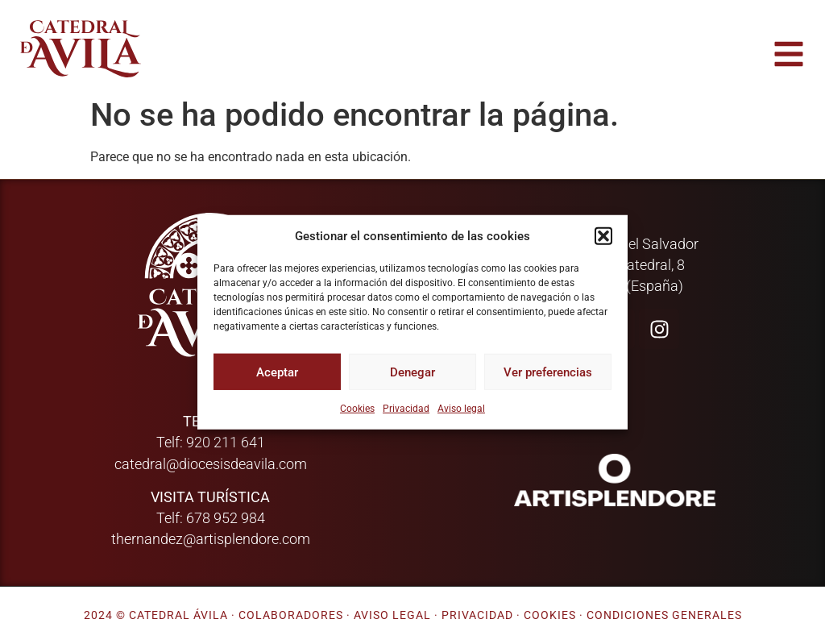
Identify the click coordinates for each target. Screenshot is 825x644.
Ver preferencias (548, 372)
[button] (603, 236)
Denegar (412, 372)
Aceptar (277, 372)
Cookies (357, 409)
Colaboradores (291, 615)
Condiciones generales (664, 615)
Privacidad (406, 409)
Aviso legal (461, 409)
